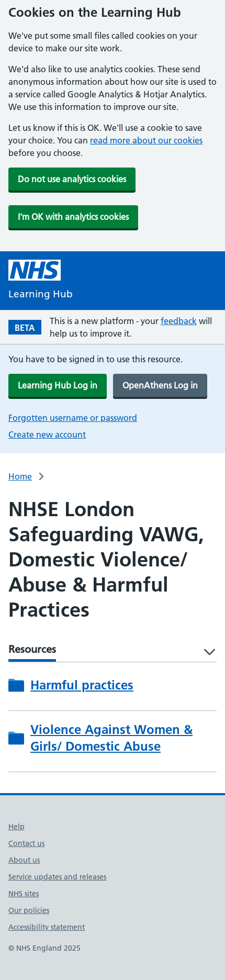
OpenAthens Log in (160, 385)
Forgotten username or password (73, 418)
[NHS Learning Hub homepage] (41, 281)
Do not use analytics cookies (72, 179)
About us (24, 860)
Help (16, 827)
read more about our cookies (146, 140)
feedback (179, 321)
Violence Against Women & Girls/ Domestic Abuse (111, 738)
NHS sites (24, 894)
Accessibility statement (47, 927)
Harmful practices (82, 685)
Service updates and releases (57, 877)
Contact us (26, 843)
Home (20, 476)
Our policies (29, 910)
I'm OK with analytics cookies (73, 217)
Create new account (47, 435)
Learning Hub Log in (58, 385)
